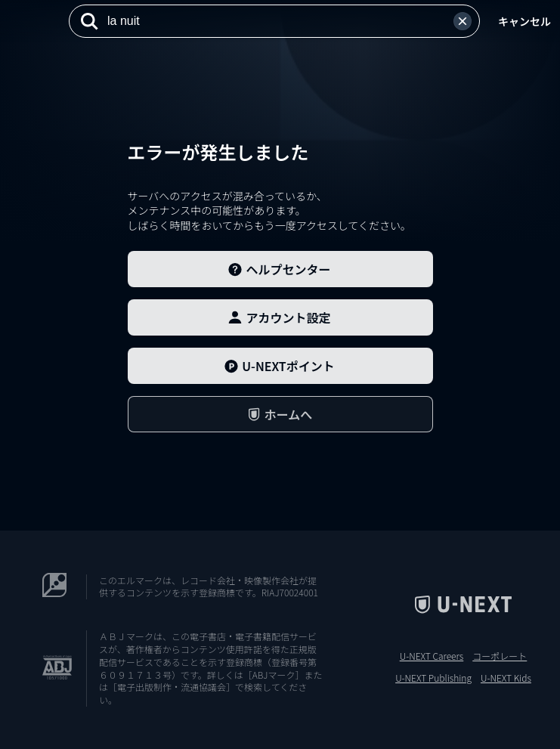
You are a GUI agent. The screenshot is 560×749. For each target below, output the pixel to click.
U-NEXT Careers (432, 656)
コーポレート (500, 656)
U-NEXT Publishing (433, 678)
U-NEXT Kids (506, 678)
